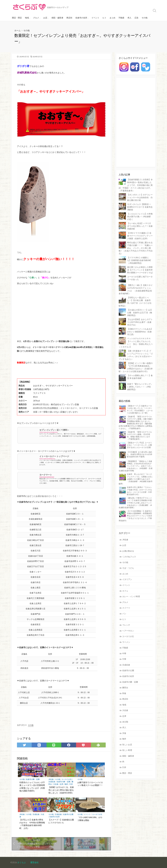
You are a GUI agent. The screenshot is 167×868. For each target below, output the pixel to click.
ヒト (103, 18)
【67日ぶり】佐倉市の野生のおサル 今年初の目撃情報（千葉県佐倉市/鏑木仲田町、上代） (32, 824)
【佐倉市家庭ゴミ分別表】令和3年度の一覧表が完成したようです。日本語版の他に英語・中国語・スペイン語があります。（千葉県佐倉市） (136, 185)
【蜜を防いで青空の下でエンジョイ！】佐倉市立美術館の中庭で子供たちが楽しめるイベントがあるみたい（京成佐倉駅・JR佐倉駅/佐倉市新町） (135, 503)
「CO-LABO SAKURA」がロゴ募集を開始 (90, 819)
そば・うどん (128, 568)
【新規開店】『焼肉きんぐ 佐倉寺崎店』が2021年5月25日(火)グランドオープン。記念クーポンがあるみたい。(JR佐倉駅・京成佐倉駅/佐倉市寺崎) (135, 466)
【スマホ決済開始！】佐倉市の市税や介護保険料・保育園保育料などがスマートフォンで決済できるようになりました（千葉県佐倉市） (135, 516)
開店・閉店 (17, 18)
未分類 (125, 722)
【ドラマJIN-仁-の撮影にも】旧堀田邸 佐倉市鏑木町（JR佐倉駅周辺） (139, 260)
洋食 (124, 733)
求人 (128, 18)
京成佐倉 (52, 782)
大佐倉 (56, 784)
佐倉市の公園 (68, 814)
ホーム (17, 30)
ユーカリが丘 (67, 779)
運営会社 (34, 862)
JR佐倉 (51, 779)
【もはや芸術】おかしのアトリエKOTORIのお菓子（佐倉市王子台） (140, 322)
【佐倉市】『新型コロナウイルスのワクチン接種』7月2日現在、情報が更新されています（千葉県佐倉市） (139, 436)
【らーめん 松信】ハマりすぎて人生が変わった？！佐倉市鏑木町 (140, 226)
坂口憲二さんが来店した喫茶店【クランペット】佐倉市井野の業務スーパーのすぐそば (140, 270)
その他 (143, 18)
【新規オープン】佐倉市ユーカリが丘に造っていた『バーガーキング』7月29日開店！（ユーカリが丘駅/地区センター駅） (140, 409)
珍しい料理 (127, 750)
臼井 (71, 784)
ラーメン (126, 642)
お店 (45, 18)
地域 (27, 18)
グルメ (36, 18)
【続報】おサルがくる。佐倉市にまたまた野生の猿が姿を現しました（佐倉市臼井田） (61, 790)
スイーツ (126, 608)
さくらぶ (22, 862)
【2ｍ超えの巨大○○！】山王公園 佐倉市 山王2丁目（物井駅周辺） (140, 313)
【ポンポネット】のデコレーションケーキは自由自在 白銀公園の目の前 (140, 197)
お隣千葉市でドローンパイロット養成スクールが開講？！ (90, 784)
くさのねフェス (129, 557)
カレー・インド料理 (131, 596)
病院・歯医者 (57, 18)
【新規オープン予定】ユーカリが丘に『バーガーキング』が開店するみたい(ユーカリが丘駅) (139, 445)
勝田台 (125, 688)
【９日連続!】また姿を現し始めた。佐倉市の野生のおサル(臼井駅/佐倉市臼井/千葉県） (140, 454)
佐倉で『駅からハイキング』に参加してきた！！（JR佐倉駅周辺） (140, 387)
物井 (66, 784)
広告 (135, 18)
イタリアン (127, 579)
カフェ (125, 591)
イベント (94, 18)
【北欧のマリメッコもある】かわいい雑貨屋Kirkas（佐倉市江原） (140, 332)
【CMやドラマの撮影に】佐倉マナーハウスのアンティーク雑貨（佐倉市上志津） (140, 236)
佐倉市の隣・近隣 (33, 779)
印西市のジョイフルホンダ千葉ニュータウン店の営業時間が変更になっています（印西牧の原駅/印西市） (32, 787)
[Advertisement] (61, 315)
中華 (124, 653)
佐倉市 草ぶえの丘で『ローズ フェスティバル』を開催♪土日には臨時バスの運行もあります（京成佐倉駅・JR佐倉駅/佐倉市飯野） (136, 479)
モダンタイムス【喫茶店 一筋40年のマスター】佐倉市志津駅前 (140, 207)
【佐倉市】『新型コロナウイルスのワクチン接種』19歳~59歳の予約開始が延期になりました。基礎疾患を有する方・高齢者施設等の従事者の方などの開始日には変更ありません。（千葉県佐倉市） (136, 422)
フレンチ (126, 625)
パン (124, 614)
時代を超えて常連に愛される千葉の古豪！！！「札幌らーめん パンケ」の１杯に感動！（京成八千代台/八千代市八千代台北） (136, 248)
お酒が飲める (128, 551)
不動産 (120, 18)
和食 (124, 693)
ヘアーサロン (128, 631)
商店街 (69, 18)
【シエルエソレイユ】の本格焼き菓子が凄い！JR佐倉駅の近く (140, 217)
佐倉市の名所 (80, 18)
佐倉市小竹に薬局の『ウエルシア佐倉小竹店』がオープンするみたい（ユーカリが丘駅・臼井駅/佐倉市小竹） (139, 491)
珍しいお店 (127, 745)
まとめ (111, 18)
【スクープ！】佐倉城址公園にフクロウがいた (61, 821)
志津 (61, 784)
